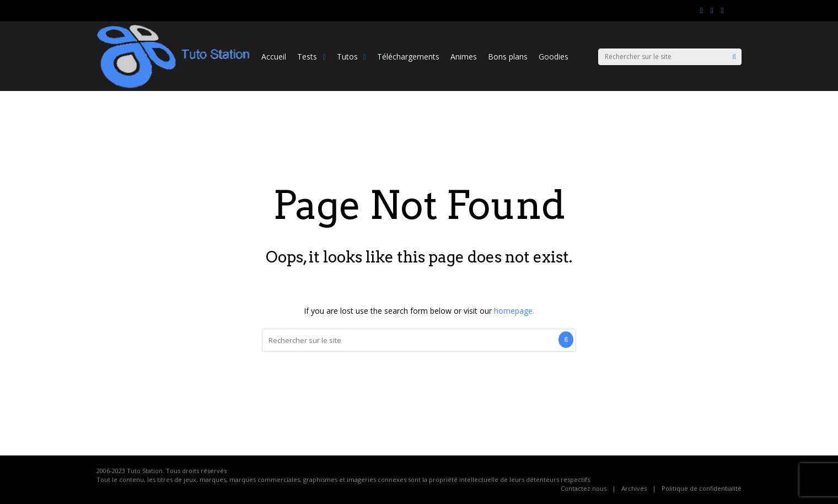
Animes (464, 57)
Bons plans (508, 57)
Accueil (274, 57)
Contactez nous (584, 488)
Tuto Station (145, 471)
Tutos (351, 57)
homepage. (514, 311)
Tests (311, 57)
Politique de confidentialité (702, 488)
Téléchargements (408, 57)
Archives (634, 488)
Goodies (554, 57)
